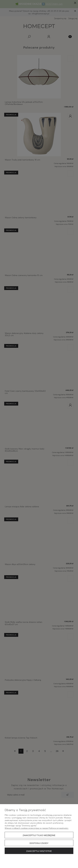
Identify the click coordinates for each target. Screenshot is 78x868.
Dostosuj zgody (39, 843)
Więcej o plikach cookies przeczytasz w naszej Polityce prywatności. (37, 828)
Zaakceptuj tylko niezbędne (39, 835)
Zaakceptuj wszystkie (39, 851)
